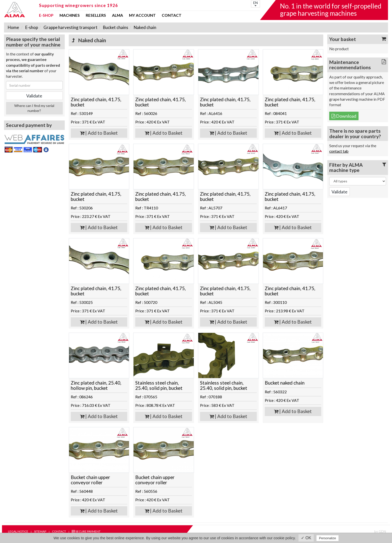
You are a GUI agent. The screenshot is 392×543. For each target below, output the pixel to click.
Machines (70, 15)
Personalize (327, 538)
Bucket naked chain (285, 383)
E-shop (46, 15)
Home (13, 27)
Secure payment (86, 531)
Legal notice (18, 531)
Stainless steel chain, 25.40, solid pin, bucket (159, 385)
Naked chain (145, 27)
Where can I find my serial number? (34, 108)
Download (344, 116)
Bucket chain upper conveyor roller (90, 480)
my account (142, 15)
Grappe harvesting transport (70, 27)
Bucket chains (115, 27)
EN (255, 3)
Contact (172, 15)
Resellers (96, 15)
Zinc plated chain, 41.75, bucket (96, 102)
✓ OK (306, 538)
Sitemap (40, 531)
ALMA (117, 15)
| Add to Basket (99, 133)
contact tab (339, 151)
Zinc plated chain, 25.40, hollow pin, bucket (96, 385)
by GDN (380, 532)
